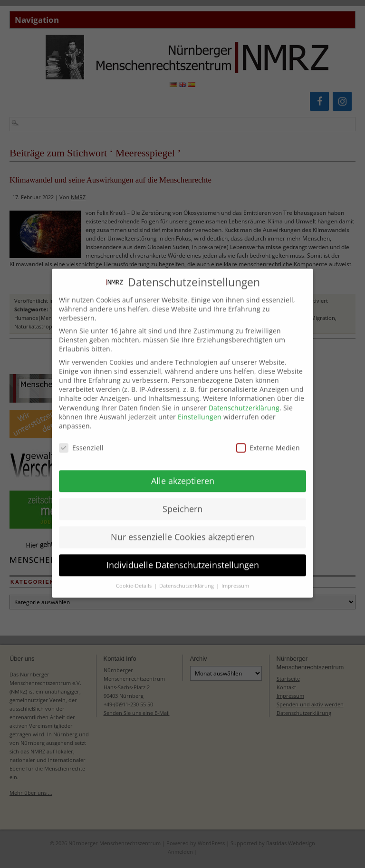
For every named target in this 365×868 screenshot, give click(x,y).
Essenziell (81, 440)
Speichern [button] (182, 502)
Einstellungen (200, 410)
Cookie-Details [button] (134, 579)
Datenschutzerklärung (244, 400)
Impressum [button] (235, 579)
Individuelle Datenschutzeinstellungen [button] (183, 558)
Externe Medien (268, 440)
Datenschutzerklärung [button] (187, 579)
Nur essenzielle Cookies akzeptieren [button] (182, 530)
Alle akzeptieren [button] (183, 473)
